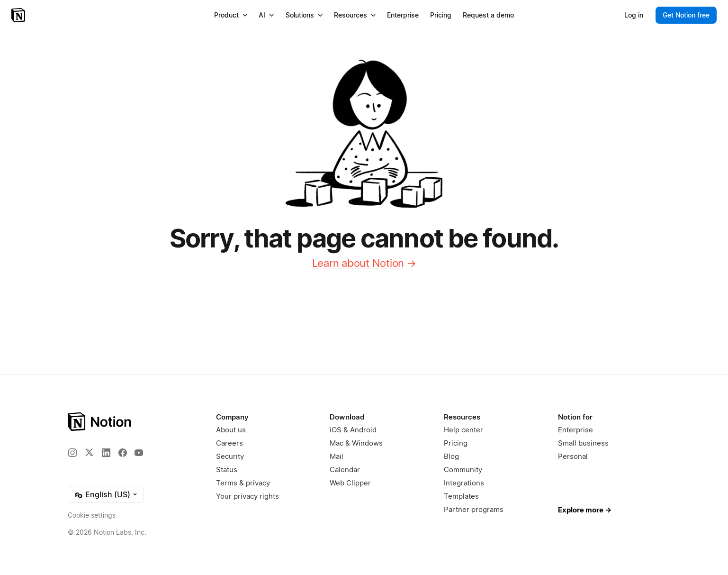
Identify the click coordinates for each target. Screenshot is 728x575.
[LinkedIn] (106, 453)
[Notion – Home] (19, 15)
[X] (89, 452)
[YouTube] (139, 453)
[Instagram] (72, 453)
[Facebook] (123, 453)
